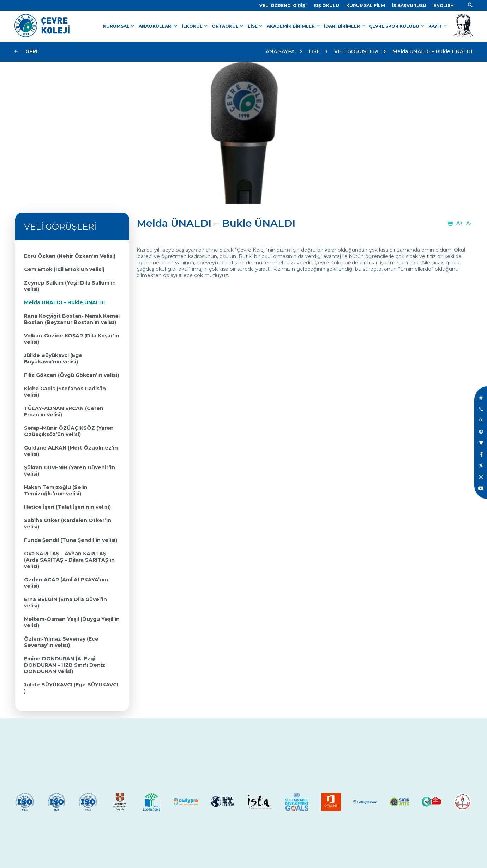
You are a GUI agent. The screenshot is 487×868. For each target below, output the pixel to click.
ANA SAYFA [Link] (280, 51)
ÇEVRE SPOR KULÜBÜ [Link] (397, 26)
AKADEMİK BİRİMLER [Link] (294, 26)
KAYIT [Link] (438, 26)
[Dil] (444, 5)
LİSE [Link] (256, 26)
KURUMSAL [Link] (119, 26)
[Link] (283, 5)
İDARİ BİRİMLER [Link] (345, 26)
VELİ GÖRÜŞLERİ (356, 51)
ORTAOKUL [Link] (228, 26)
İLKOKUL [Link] (195, 26)
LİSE (314, 51)
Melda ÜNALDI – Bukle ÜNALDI (432, 51)
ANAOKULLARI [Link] (159, 26)
